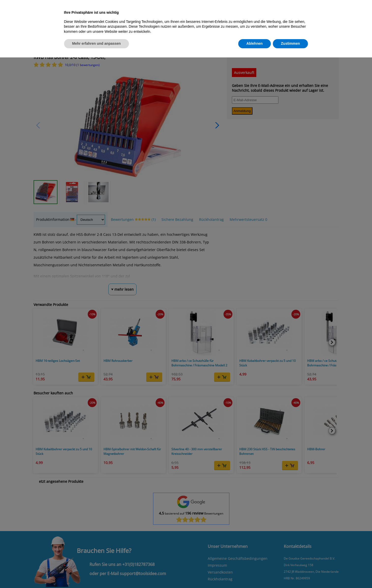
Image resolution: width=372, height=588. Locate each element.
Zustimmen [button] (291, 43)
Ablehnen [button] (255, 43)
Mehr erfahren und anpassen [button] (96, 43)
